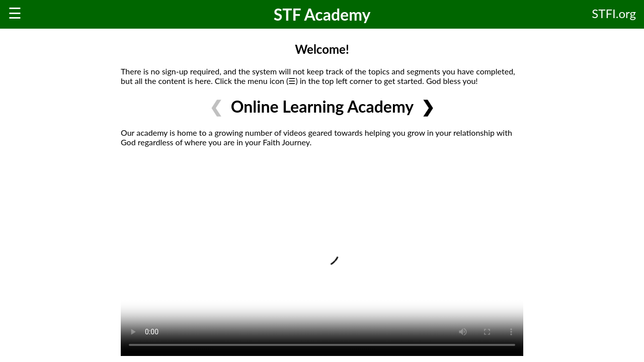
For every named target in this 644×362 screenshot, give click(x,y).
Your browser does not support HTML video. (322, 255)
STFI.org (614, 13)
